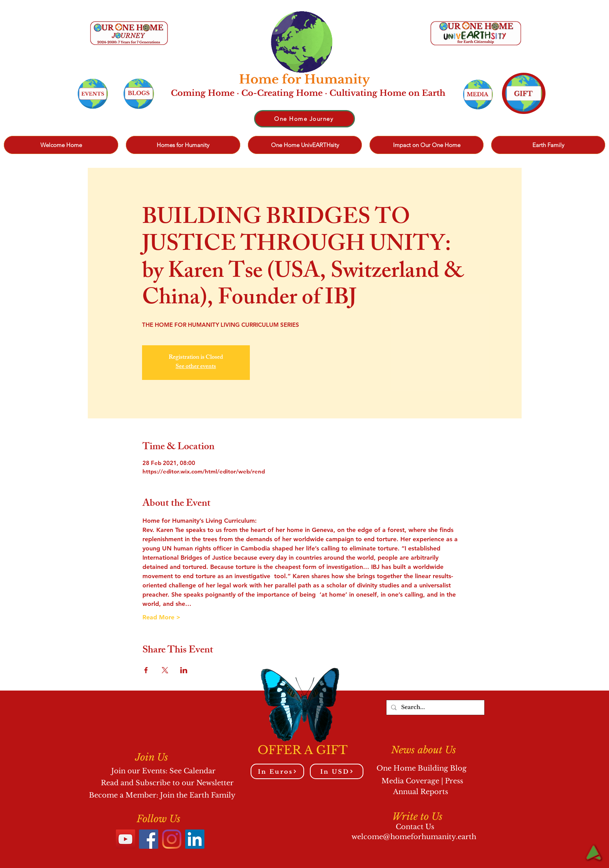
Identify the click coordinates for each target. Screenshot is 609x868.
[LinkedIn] (195, 839)
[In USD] (337, 771)
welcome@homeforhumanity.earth (414, 837)
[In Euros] (277, 771)
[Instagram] (172, 839)
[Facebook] (149, 839)
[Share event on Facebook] (146, 670)
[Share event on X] (165, 670)
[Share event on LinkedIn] (184, 670)
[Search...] (435, 707)
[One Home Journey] (304, 119)
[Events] (93, 94)
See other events (196, 367)
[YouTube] (125, 839)
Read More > (161, 617)
